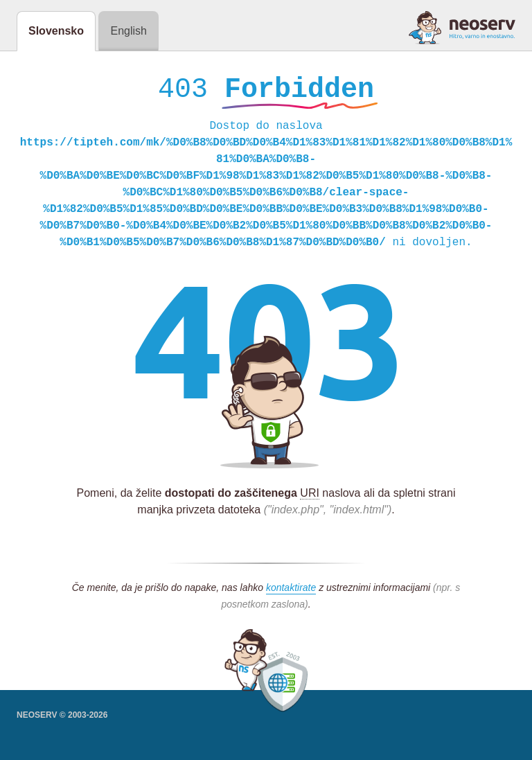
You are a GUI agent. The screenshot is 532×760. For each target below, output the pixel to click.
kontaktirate (291, 591)
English (128, 31)
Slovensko (56, 31)
